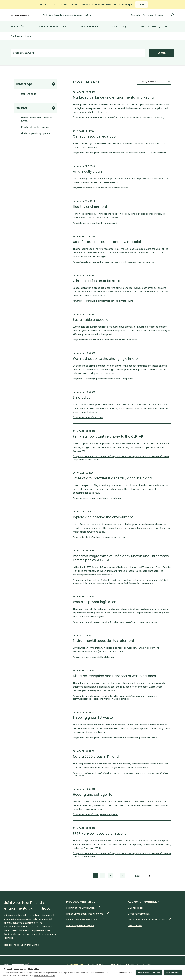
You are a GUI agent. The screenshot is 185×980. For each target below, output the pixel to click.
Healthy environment (90, 207)
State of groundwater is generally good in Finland (112, 478)
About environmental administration (149, 920)
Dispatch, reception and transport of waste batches (114, 676)
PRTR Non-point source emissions (100, 834)
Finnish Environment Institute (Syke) (87, 914)
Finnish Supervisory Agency (83, 926)
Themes (15, 26)
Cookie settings (125, 972)
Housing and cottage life (93, 795)
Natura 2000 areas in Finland (96, 757)
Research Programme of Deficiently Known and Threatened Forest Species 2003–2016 (121, 558)
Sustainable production (92, 320)
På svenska (148, 15)
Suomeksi (136, 15)
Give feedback (136, 908)
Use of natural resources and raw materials (108, 242)
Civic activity (119, 26)
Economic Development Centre (85, 920)
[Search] (173, 15)
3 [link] (110, 876)
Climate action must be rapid (97, 281)
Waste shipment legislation (95, 602)
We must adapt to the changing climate (105, 359)
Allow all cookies (173, 972)
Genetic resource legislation (95, 136)
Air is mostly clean (87, 172)
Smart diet (81, 398)
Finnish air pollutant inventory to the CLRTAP (108, 437)
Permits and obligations (154, 26)
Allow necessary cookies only (149, 972)
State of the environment (53, 26)
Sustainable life (89, 26)
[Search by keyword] (78, 53)
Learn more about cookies (44, 975)
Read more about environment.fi (24, 945)
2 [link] (103, 876)
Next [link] (138, 876)
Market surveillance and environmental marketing (113, 97)
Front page (16, 36)
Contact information (139, 914)
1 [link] (95, 876)
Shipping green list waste (93, 718)
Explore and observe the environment (103, 517)
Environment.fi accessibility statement (103, 641)
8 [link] (123, 876)
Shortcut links (135, 926)
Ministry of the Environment (83, 908)
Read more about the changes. (114, 5)
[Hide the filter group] (54, 84)
